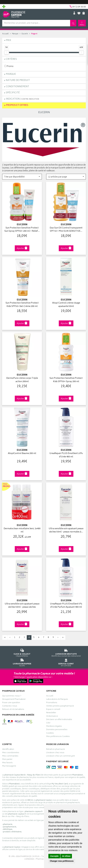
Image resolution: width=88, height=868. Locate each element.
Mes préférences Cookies (58, 737)
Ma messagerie (9, 766)
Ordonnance (52, 717)
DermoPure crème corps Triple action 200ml (22, 380)
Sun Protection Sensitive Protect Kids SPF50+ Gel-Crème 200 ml (22, 305)
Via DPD (22, 662)
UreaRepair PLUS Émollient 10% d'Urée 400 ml (66, 455)
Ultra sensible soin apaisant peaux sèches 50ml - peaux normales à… (66, 530)
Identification (8, 750)
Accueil (5, 34)
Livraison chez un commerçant (60, 756)
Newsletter (51, 713)
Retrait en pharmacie (56, 750)
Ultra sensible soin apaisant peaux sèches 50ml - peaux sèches (22, 606)
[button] (22, 177)
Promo (9, 66)
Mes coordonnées (11, 753)
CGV (48, 723)
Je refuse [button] (66, 856)
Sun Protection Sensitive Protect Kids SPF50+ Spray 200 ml (66, 380)
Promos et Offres (17, 105)
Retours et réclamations (13, 710)
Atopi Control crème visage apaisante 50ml (66, 305)
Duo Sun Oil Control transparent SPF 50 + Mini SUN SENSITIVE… (66, 230)
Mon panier (7, 760)
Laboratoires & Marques (57, 700)
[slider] (7, 52)
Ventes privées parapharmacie (60, 706)
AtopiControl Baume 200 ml (22, 454)
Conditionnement (17, 87)
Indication (22, 99)
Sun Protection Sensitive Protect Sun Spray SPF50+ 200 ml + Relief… (22, 230)
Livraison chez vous (55, 753)
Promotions (52, 703)
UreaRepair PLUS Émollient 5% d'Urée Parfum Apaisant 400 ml (66, 606)
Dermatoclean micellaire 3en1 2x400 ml (22, 530)
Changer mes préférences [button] (62, 861)
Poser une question (11, 703)
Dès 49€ (66, 652)
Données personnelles (57, 730)
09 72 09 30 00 (66, 662)
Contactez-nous (10, 706)
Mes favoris (7, 763)
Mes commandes (10, 756)
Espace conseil (53, 710)
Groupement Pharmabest (14, 700)
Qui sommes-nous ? (12, 696)
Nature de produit (18, 80)
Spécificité (13, 93)
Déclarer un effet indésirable (59, 720)
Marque (15, 34)
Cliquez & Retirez (22, 652)
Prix (8, 40)
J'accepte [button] (54, 856)
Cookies (50, 733)
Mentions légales (54, 727)
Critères (11, 59)
